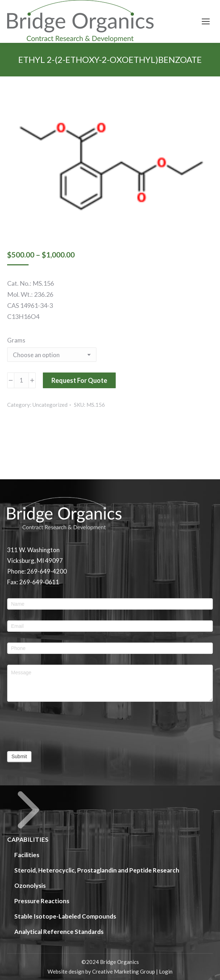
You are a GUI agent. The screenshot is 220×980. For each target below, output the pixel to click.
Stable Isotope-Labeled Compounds (65, 916)
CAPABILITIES (28, 816)
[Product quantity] (21, 380)
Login (166, 971)
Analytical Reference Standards (59, 932)
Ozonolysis (30, 886)
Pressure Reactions (42, 901)
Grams (16, 340)
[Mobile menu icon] (206, 21)
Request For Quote (79, 380)
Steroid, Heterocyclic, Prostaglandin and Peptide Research (97, 870)
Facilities (27, 855)
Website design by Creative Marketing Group (101, 971)
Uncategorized (50, 405)
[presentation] (61, 726)
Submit (19, 756)
